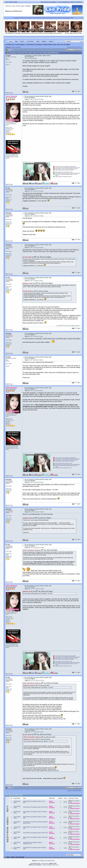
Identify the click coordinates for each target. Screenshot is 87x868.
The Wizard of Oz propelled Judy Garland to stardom (67, 168)
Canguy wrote (27, 518)
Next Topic (78, 47)
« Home (8, 857)
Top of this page (20, 857)
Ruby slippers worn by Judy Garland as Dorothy (66, 169)
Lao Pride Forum (10, 45)
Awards (51, 41)
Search (22, 41)
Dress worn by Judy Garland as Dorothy (64, 170)
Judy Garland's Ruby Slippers (54, 18)
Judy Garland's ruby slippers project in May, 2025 (35, 807)
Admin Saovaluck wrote (30, 550)
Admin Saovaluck (16, 47)
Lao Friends (30, 41)
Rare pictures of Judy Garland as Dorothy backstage (67, 173)
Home (11, 41)
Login (22, 6)
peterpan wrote (28, 283)
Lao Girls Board (30, 45)
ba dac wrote (27, 257)
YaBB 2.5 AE (53, 863)
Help (16, 41)
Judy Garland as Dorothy (40, 18)
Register (28, 6)
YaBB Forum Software (35, 865)
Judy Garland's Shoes (68, 18)
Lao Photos (22, 18)
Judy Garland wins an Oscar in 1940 (64, 172)
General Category (20, 45)
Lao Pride (16, 18)
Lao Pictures (29, 18)
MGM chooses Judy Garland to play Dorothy (66, 167)
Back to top (9, 93)
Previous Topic (71, 47)
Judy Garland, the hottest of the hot (63, 177)
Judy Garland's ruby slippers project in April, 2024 (35, 833)
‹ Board (13, 857)
